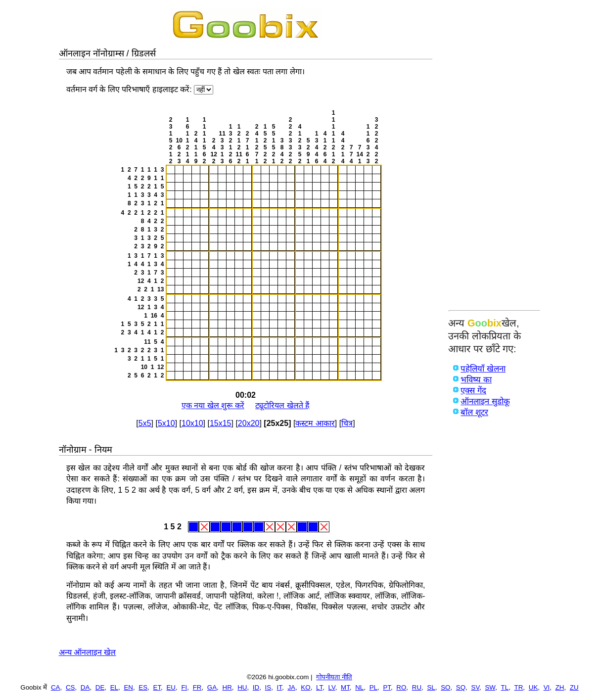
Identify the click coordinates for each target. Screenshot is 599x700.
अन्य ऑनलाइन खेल (88, 652)
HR (227, 687)
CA (56, 687)
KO (305, 687)
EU (171, 687)
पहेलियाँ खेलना (483, 369)
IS (268, 687)
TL (505, 687)
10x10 (192, 423)
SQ (461, 687)
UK (533, 687)
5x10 (166, 423)
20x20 (249, 423)
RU (417, 687)
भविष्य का (476, 380)
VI (547, 687)
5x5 (145, 423)
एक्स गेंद (473, 391)
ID (256, 687)
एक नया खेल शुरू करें (213, 405)
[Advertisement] (494, 157)
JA (291, 687)
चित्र (347, 423)
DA (85, 687)
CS (70, 687)
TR (519, 687)
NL (359, 687)
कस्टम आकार (315, 423)
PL (373, 687)
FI (184, 687)
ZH (560, 687)
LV (332, 687)
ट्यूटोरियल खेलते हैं (282, 405)
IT (279, 687)
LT (319, 687)
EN (128, 687)
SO (445, 687)
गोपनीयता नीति (334, 677)
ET (157, 687)
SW (490, 687)
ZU (574, 687)
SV (476, 687)
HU (242, 687)
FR (197, 687)
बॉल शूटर (474, 412)
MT (345, 687)
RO (401, 687)
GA (212, 687)
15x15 (221, 423)
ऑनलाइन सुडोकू (485, 401)
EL (114, 687)
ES (143, 687)
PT (387, 687)
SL (431, 687)
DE (100, 687)
